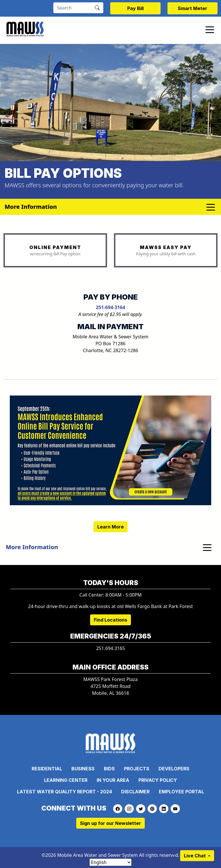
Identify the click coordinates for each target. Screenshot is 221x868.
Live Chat (195, 856)
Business (83, 769)
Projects (137, 769)
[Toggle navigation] (210, 29)
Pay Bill (135, 8)
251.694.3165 (110, 648)
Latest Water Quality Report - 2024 (64, 792)
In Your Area (113, 780)
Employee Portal (181, 792)
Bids (109, 769)
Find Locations (110, 620)
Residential (47, 769)
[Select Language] (110, 862)
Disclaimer (135, 792)
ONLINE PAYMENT (55, 247)
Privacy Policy (158, 780)
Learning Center (66, 780)
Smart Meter (193, 8)
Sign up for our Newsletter (110, 823)
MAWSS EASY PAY (166, 247)
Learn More (110, 527)
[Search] (72, 8)
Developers (174, 769)
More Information (32, 547)
